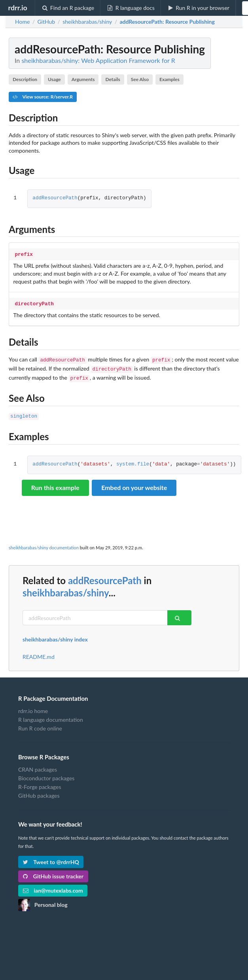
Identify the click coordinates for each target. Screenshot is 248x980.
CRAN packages (38, 765)
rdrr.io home (33, 706)
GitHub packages (39, 791)
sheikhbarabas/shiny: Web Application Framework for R (98, 60)
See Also (140, 79)
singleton (24, 412)
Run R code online (40, 724)
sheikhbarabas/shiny (66, 588)
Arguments (83, 79)
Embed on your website (134, 483)
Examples (169, 79)
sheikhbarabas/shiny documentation (44, 543)
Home (22, 22)
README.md (39, 652)
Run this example (55, 483)
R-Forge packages (40, 782)
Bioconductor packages (46, 773)
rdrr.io (17, 8)
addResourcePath (55, 198)
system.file (133, 460)
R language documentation (51, 715)
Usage (54, 79)
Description (25, 79)
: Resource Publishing (167, 22)
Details (113, 79)
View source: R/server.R (43, 97)
